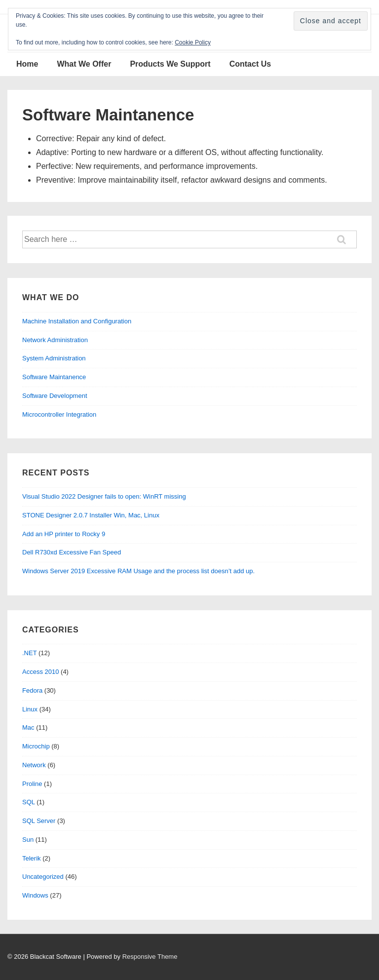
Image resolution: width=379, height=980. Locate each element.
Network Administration (55, 340)
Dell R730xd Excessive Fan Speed (72, 552)
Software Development (55, 396)
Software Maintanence (54, 377)
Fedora (32, 690)
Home (27, 64)
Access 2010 (40, 672)
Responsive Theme (150, 957)
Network (34, 765)
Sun (28, 840)
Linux (30, 709)
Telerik (32, 858)
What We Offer (84, 64)
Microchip (36, 746)
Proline (32, 784)
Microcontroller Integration (59, 414)
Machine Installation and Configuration (77, 321)
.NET (29, 653)
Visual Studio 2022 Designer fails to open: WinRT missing (104, 496)
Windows (35, 895)
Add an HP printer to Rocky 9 (64, 534)
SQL (29, 802)
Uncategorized (43, 877)
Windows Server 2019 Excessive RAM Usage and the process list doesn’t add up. (138, 571)
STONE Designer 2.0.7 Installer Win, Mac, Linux (91, 515)
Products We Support (170, 64)
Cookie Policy (193, 42)
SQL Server (39, 821)
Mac (28, 727)
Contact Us (250, 64)
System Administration (54, 358)
